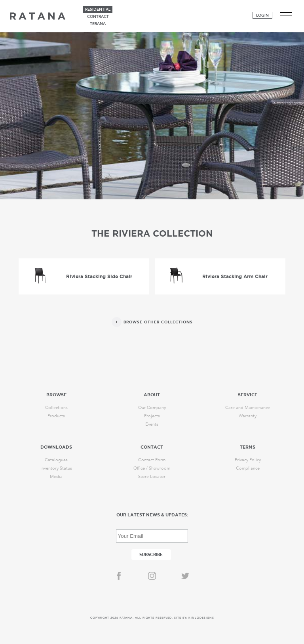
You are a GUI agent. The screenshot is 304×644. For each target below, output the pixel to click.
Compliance (248, 468)
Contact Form (152, 460)
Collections (56, 408)
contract (98, 17)
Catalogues (56, 460)
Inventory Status (56, 468)
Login (262, 15)
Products (56, 416)
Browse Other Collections (158, 322)
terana (98, 24)
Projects (152, 416)
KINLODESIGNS (201, 618)
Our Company (152, 408)
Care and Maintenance (248, 408)
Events (152, 424)
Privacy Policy (248, 460)
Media (56, 477)
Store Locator (152, 477)
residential (98, 10)
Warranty (248, 416)
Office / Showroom (152, 468)
